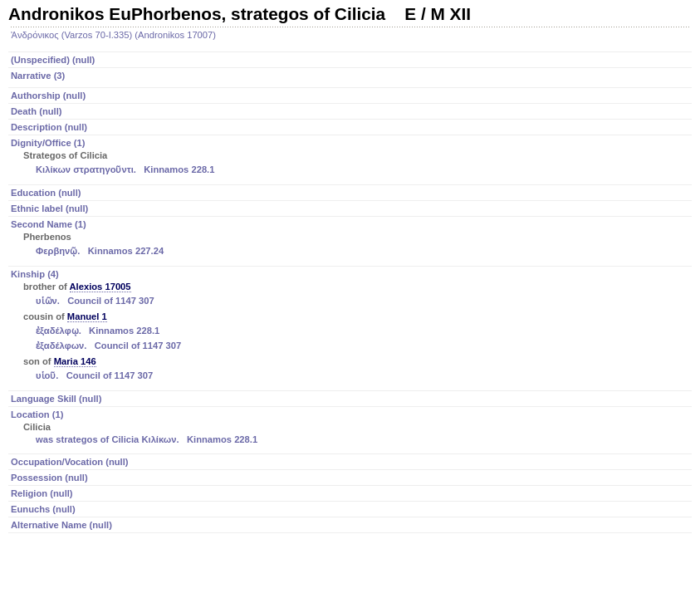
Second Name (351, 239)
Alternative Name (61, 525)
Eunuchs (43, 509)
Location (351, 428)
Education (46, 193)
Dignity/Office (351, 158)
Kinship (351, 326)
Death (37, 111)
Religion (42, 493)
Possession (49, 478)
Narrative (38, 76)
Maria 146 (75, 361)
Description (49, 127)
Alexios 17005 (100, 287)
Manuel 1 (87, 316)
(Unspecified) (53, 60)
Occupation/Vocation (70, 462)
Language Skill (56, 399)
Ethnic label (49, 208)
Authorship (48, 96)
